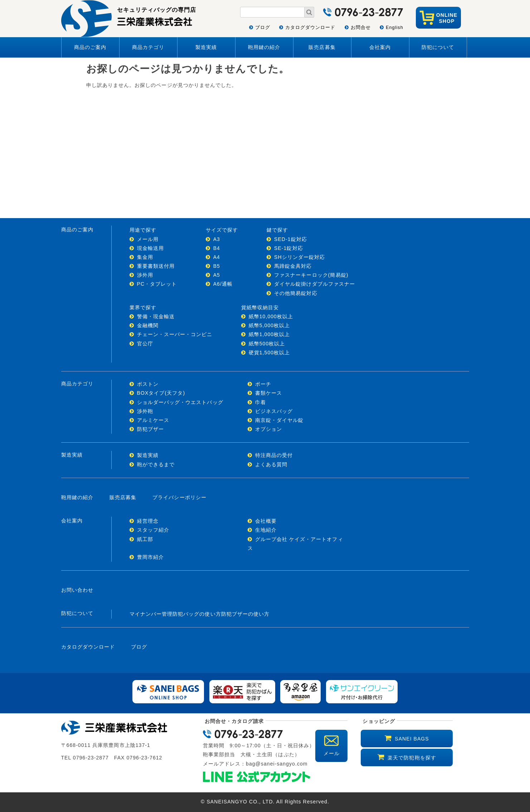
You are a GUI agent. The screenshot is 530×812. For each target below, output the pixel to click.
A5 (217, 275)
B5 (217, 266)
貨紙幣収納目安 (260, 307)
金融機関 (148, 325)
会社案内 (380, 47)
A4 (217, 257)
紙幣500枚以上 (267, 344)
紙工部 (145, 539)
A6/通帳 (223, 284)
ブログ (263, 28)
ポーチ (263, 384)
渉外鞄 (145, 411)
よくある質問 (271, 464)
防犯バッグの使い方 (197, 614)
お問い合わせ (77, 590)
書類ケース (269, 393)
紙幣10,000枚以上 (271, 316)
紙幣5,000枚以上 (269, 325)
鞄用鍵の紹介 (264, 47)
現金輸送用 (150, 248)
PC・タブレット (157, 284)
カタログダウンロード (310, 28)
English (395, 28)
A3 (217, 239)
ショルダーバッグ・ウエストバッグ (180, 402)
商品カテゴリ (148, 47)
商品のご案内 (90, 47)
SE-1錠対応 (289, 248)
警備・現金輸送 (156, 316)
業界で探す (143, 307)
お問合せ (361, 28)
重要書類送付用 (156, 266)
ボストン (148, 384)
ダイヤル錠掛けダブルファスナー (315, 284)
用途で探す (143, 230)
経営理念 (148, 521)
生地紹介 (266, 530)
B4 (217, 248)
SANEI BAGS (412, 739)
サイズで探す (222, 230)
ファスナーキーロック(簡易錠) (311, 275)
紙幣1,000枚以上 (269, 334)
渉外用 (145, 275)
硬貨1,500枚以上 (269, 353)
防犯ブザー (150, 429)
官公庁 (145, 344)
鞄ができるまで (156, 464)
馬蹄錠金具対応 (293, 266)
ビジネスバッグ (274, 411)
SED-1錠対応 (291, 239)
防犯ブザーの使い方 (245, 614)
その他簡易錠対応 (296, 293)
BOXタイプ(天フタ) (161, 393)
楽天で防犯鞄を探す (412, 758)
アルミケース (153, 420)
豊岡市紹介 (150, 557)
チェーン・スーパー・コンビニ (175, 334)
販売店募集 (322, 47)
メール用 (148, 239)
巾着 (261, 402)
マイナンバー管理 (151, 614)
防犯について (438, 47)
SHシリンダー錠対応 (300, 257)
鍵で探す (277, 230)
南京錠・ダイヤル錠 (279, 420)
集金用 (145, 257)
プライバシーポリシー (179, 497)
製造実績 (206, 47)
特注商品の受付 (274, 455)
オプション (269, 429)
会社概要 (266, 521)
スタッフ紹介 (153, 530)
